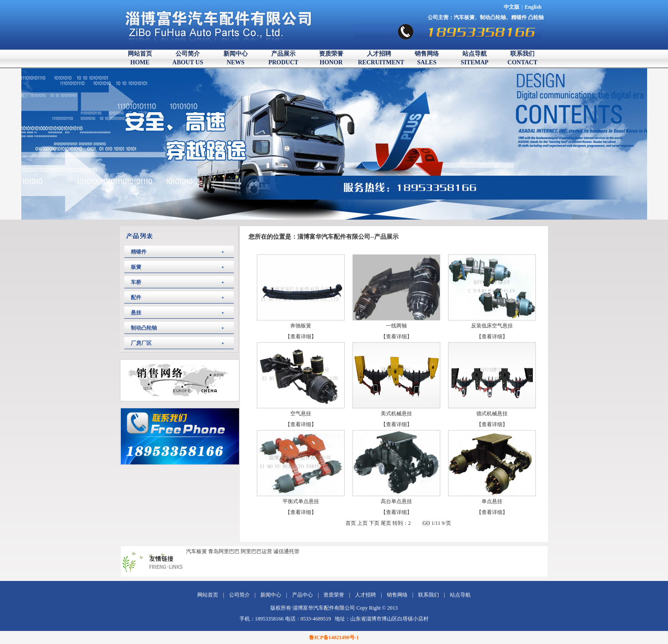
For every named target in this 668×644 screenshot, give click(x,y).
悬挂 (136, 313)
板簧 (136, 267)
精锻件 (520, 17)
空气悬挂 (301, 414)
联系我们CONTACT (523, 58)
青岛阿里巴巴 (224, 551)
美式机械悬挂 (396, 414)
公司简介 (239, 595)
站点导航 (460, 595)
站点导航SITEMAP (475, 58)
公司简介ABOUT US (188, 58)
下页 (374, 523)
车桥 (136, 282)
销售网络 (397, 595)
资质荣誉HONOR (331, 58)
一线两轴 (396, 326)
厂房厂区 (141, 343)
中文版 (512, 7)
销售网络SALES (427, 58)
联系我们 (429, 595)
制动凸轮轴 (493, 17)
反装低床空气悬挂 (492, 326)
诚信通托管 (286, 551)
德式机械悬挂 (492, 414)
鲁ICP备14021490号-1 (334, 637)
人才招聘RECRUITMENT (379, 58)
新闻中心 (271, 595)
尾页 (386, 523)
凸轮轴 (536, 17)
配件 (136, 297)
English (533, 7)
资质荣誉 (334, 595)
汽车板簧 (464, 17)
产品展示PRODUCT (283, 58)
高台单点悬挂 (396, 501)
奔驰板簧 (301, 326)
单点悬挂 (492, 501)
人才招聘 (366, 595)
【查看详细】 (301, 337)
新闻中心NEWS (236, 58)
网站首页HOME (140, 58)
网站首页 (208, 595)
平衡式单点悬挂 (301, 501)
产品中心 (302, 595)
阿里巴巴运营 (256, 551)
